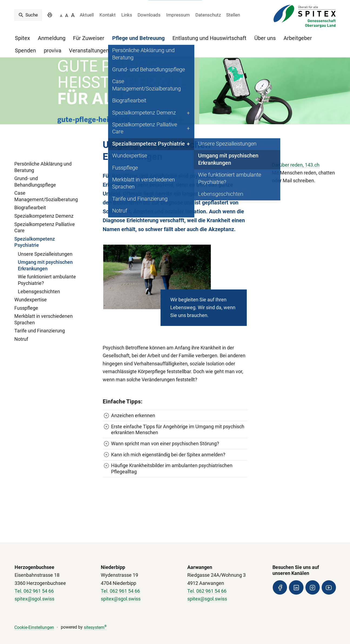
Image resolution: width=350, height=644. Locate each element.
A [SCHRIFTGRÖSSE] (67, 15)
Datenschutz (208, 15)
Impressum (178, 15)
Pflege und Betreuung (138, 38)
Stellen (233, 15)
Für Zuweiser (89, 38)
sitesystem (95, 621)
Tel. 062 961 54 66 (34, 585)
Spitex (22, 38)
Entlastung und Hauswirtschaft (209, 38)
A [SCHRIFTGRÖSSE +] (73, 15)
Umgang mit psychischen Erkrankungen (45, 259)
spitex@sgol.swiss (34, 593)
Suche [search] (28, 15)
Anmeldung (52, 38)
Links (127, 15)
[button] (170, 114)
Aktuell (87, 15)
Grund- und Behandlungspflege (35, 176)
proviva (53, 51)
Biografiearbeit (30, 202)
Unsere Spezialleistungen (45, 248)
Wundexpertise (31, 294)
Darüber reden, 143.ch (296, 159)
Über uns (265, 38)
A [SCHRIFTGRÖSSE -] (61, 16)
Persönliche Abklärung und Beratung (43, 161)
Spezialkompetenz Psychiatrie (35, 236)
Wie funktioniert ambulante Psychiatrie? (47, 274)
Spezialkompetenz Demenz (44, 210)
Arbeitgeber (298, 38)
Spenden (25, 51)
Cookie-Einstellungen (34, 621)
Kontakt (108, 15)
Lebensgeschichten (39, 285)
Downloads (149, 15)
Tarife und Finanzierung (40, 325)
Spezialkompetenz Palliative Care (45, 221)
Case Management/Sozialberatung (46, 190)
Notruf (21, 333)
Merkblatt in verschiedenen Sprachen (44, 313)
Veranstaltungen (89, 51)
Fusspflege (26, 302)
